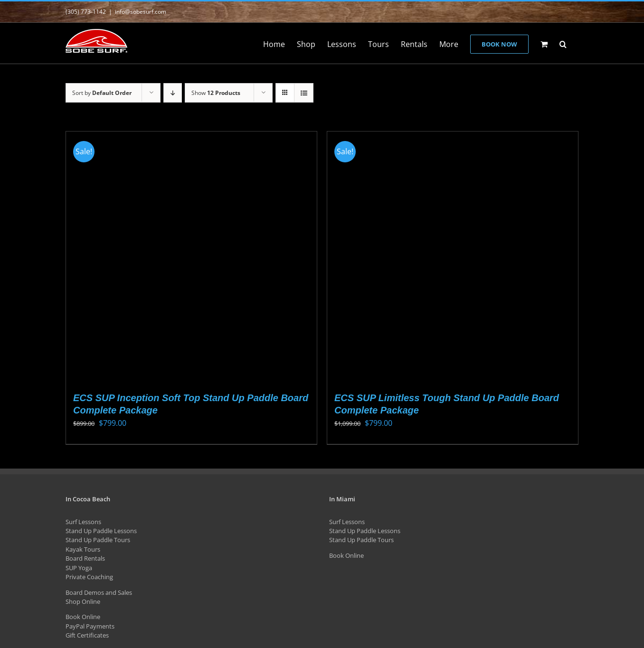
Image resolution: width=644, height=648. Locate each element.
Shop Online (83, 601)
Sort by (102, 93)
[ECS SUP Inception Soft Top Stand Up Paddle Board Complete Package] (191, 257)
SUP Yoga (79, 568)
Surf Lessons (83, 522)
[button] (563, 43)
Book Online (83, 617)
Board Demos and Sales (99, 592)
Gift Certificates (87, 635)
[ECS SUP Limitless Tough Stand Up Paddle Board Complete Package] (453, 257)
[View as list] (304, 93)
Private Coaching (89, 577)
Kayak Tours (83, 549)
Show (216, 93)
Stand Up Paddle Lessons (101, 531)
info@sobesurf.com (141, 12)
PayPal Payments (90, 626)
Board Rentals (85, 558)
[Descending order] (173, 93)
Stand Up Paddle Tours (98, 540)
